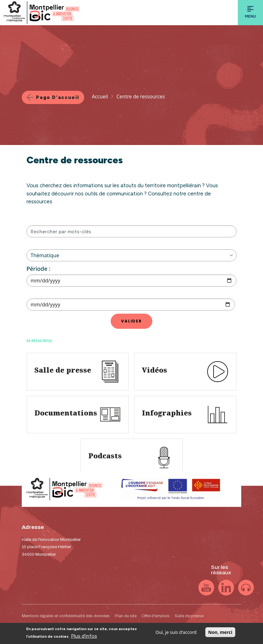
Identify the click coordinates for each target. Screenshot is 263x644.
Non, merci (220, 634)
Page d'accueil (58, 97)
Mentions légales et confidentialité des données (66, 616)
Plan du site (126, 616)
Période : (38, 269)
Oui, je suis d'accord (176, 634)
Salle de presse (189, 616)
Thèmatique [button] (132, 255)
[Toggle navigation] (250, 13)
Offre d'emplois (156, 616)
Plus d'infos (84, 638)
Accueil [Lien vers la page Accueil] (100, 96)
